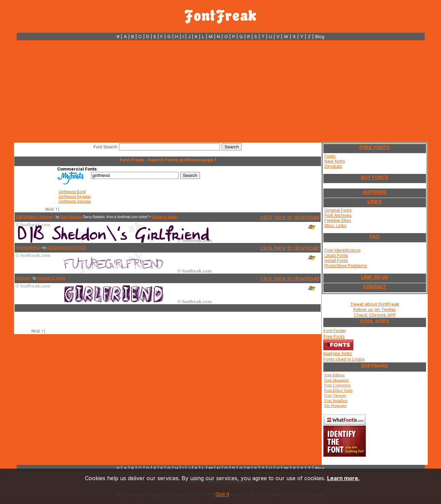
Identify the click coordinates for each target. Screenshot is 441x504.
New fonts (335, 161)
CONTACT (375, 287)
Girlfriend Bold (72, 192)
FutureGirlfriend (28, 248)
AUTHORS (375, 192)
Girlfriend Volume (75, 201)
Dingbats (333, 166)
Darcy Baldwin (71, 217)
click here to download (290, 217)
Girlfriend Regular (75, 196)
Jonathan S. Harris (51, 278)
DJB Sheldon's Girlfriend (35, 217)
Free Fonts (334, 336)
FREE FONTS (375, 147)
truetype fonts (338, 353)
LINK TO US (375, 277)
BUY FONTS (375, 177)
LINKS (375, 201)
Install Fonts (336, 261)
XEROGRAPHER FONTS (66, 248)
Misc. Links (335, 225)
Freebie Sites (338, 220)
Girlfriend (23, 278)
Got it (222, 494)
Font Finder (335, 331)
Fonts (330, 156)
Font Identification (342, 250)
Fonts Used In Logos (344, 359)
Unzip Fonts (336, 255)
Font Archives (338, 215)
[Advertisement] (221, 91)
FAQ (375, 237)
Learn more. (343, 478)
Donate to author (164, 217)
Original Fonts (338, 210)
